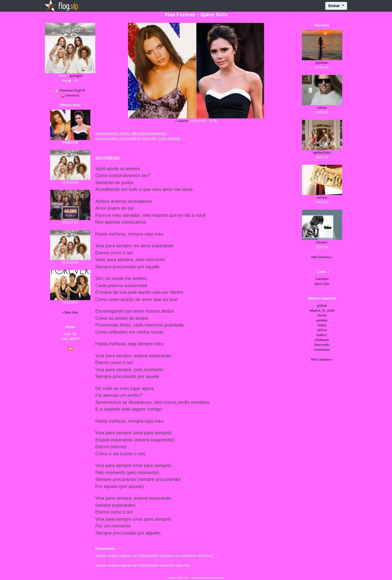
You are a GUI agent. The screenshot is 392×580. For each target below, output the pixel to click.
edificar (322, 330)
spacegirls (76, 76)
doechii (322, 315)
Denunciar (70, 95)
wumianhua (322, 350)
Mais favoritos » (322, 257)
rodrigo (322, 108)
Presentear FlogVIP (70, 90)
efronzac (322, 242)
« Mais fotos (70, 312)
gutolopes (322, 63)
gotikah (322, 306)
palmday (322, 320)
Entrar (335, 6)
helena (322, 325)
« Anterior (182, 121)
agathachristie (322, 152)
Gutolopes (322, 279)
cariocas (322, 197)
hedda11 (322, 335)
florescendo (322, 345)
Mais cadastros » (322, 359)
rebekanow (322, 340)
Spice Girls (322, 284)
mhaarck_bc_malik (322, 310)
